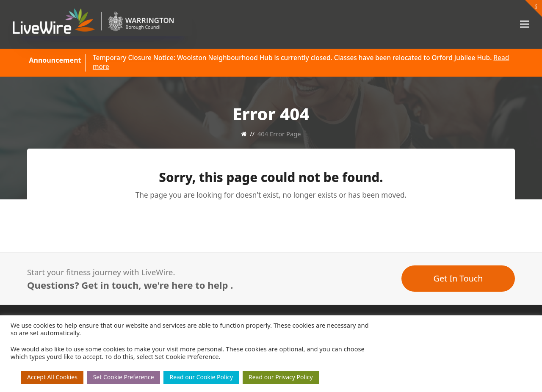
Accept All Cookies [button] (52, 377)
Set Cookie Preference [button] (124, 377)
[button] (525, 24)
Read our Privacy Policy (281, 377)
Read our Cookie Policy (201, 377)
